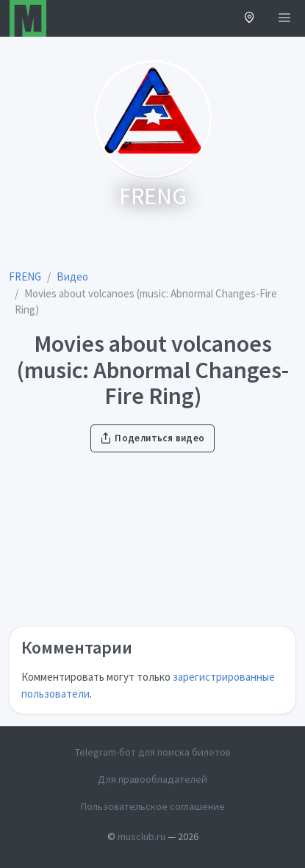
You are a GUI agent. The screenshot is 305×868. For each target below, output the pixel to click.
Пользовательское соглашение (153, 806)
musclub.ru (141, 836)
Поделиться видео (152, 438)
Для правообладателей (152, 779)
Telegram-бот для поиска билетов (153, 752)
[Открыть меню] (284, 18)
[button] (250, 19)
